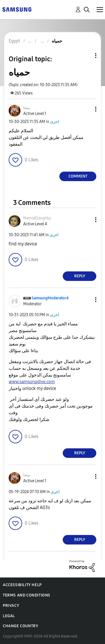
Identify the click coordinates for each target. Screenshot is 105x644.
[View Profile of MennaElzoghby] (37, 218)
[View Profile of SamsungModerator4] (50, 298)
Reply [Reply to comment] (80, 276)
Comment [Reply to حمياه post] (78, 176)
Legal (9, 616)
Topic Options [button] (86, 55)
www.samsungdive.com (32, 382)
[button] (87, 109)
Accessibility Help (22, 585)
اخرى (55, 122)
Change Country (20, 626)
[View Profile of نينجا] (27, 108)
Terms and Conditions (27, 595)
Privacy (11, 606)
